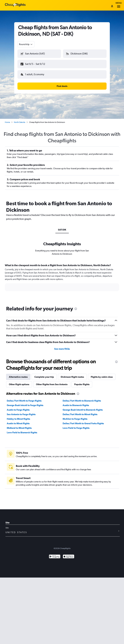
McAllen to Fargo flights (75, 419)
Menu (119, 5)
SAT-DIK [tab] (62, 230)
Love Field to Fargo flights (76, 428)
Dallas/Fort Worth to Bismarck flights (82, 401)
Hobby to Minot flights (18, 419)
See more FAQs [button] (62, 349)
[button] (39, 54)
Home (7, 122)
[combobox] (26, 44)
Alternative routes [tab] (18, 377)
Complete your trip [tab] (44, 377)
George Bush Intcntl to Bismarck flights (83, 410)
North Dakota (20, 122)
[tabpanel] (62, 280)
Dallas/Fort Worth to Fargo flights (24, 401)
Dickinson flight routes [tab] (72, 377)
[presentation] (76, 309)
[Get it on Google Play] (55, 557)
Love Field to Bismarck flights (22, 432)
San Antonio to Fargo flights (21, 414)
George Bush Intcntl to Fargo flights (25, 405)
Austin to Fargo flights (18, 410)
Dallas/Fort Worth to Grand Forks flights (83, 423)
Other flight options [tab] (19, 384)
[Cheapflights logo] (15, 5)
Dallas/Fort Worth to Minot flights (80, 414)
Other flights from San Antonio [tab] (52, 384)
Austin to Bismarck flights (76, 405)
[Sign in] (112, 6)
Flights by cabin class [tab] (102, 377)
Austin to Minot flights (18, 423)
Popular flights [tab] (82, 384)
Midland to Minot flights (19, 428)
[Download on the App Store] (69, 557)
